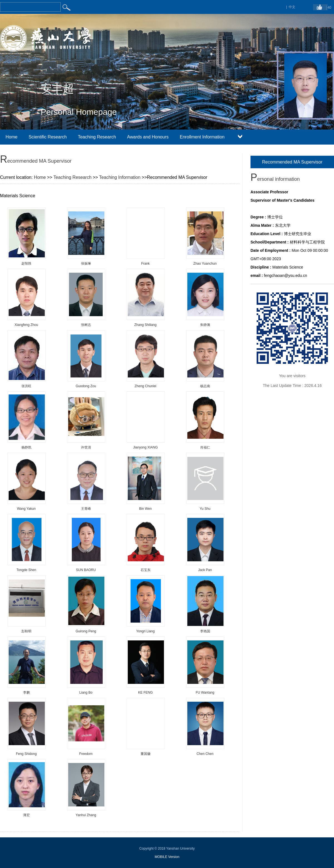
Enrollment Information (202, 137)
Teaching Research (97, 137)
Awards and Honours (148, 137)
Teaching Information (120, 177)
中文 (292, 7)
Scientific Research (48, 137)
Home (12, 137)
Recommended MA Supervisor (292, 162)
